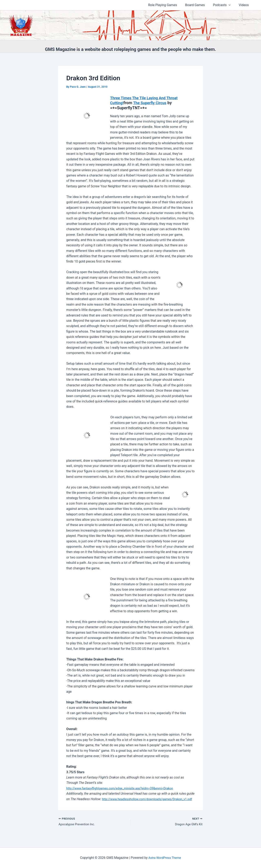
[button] (231, 5)
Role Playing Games (168, 5)
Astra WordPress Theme (165, 858)
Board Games (199, 5)
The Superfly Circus (152, 103)
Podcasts (224, 5)
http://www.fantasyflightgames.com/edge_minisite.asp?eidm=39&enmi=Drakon (124, 788)
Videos (245, 5)
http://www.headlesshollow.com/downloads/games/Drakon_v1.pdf (115, 804)
